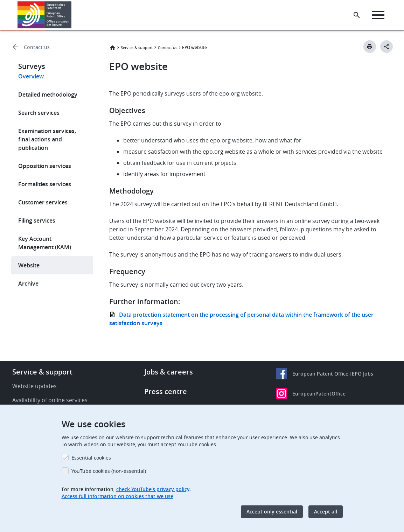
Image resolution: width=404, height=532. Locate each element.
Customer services (43, 202)
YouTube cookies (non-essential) (109, 471)
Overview (31, 76)
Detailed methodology (48, 94)
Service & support (137, 47)
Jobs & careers (169, 372)
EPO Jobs (363, 374)
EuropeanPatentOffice (319, 394)
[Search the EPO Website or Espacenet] (357, 15)
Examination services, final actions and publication (47, 139)
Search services (39, 113)
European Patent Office (320, 374)
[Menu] (378, 15)
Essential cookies (91, 458)
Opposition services (45, 166)
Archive (28, 283)
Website (29, 265)
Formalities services (45, 184)
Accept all (326, 512)
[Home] (45, 15)
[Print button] (370, 47)
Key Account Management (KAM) (45, 243)
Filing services (37, 220)
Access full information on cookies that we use (117, 496)
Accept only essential (272, 512)
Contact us (37, 47)
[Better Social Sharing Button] (386, 47)
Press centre (166, 391)
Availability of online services (50, 400)
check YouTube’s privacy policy (153, 489)
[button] (73, 15)
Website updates (34, 386)
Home (112, 48)
